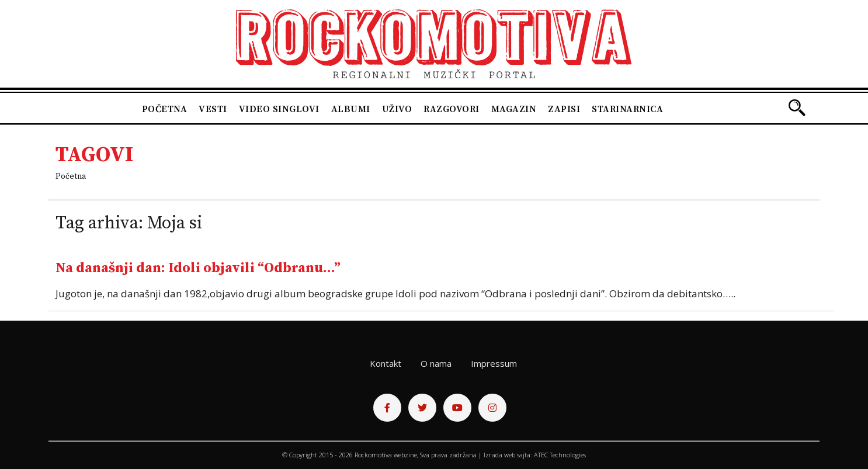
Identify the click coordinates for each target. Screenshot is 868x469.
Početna (165, 109)
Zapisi (564, 109)
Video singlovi (279, 109)
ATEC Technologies (560, 455)
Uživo (397, 109)
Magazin (514, 109)
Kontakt (386, 363)
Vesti (213, 109)
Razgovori (452, 109)
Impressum (494, 363)
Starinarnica (627, 109)
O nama (436, 363)
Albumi (351, 109)
